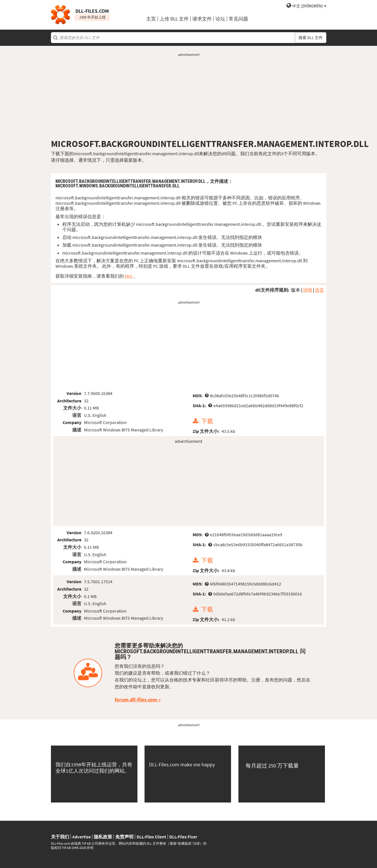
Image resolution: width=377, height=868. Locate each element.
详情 (308, 290)
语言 (320, 290)
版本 (296, 290)
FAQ (128, 276)
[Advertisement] (189, 98)
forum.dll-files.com (136, 700)
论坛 (220, 19)
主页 (151, 19)
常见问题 (238, 19)
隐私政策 (103, 837)
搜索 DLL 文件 (311, 38)
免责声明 (124, 837)
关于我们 (60, 837)
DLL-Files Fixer (183, 837)
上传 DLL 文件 (174, 19)
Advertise (82, 837)
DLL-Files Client (151, 837)
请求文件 (202, 19)
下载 (207, 421)
